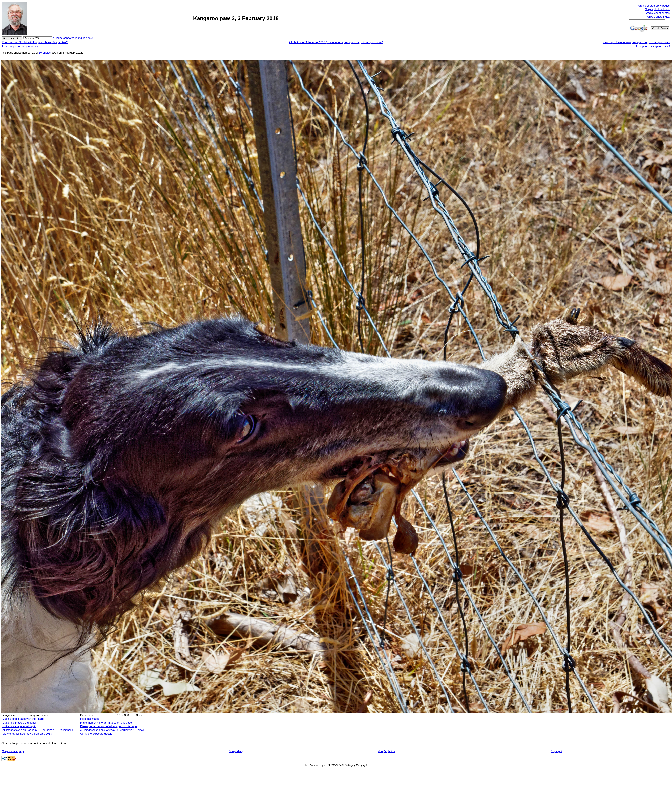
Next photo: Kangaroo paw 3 (653, 46)
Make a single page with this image (23, 719)
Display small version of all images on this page (109, 726)
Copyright (556, 751)
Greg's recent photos (657, 13)
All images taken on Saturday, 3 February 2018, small (112, 730)
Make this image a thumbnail (19, 723)
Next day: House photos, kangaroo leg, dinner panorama (636, 42)
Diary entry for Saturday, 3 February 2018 (27, 734)
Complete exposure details (96, 734)
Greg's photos (387, 751)
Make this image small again (19, 726)
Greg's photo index (658, 17)
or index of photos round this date (73, 38)
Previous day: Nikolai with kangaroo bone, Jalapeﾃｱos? (35, 42)
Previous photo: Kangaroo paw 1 (21, 46)
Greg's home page (13, 751)
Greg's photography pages (654, 6)
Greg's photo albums (657, 9)
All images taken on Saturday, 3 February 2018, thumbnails (38, 730)
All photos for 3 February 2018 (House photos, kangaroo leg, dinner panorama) (336, 42)
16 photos (45, 53)
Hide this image (90, 719)
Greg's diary (236, 751)
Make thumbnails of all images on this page (106, 723)
